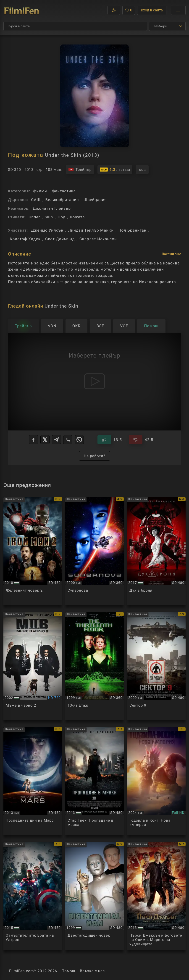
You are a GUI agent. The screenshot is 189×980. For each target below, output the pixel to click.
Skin (49, 217)
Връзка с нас (92, 971)
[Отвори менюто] (178, 10)
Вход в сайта (152, 10)
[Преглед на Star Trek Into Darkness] (94, 781)
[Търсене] (75, 26)
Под (62, 217)
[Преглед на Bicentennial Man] (94, 896)
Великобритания (62, 200)
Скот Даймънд (60, 239)
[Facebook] (34, 440)
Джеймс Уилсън (47, 230)
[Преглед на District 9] (156, 666)
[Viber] (68, 440)
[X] (45, 440)
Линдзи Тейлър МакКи (91, 230)
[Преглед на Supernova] (94, 551)
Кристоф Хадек (25, 239)
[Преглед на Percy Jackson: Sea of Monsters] (156, 896)
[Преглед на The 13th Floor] (94, 666)
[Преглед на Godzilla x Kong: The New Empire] (156, 781)
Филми (40, 191)
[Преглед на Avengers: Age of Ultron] (33, 896)
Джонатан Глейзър (52, 208)
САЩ (36, 200)
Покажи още (171, 254)
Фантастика (64, 191)
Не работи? (94, 456)
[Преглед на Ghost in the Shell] (156, 551)
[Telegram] (56, 440)
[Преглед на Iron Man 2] (33, 551)
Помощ (68, 971)
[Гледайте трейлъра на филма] (80, 170)
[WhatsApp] (79, 440)
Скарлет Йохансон (98, 239)
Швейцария (95, 200)
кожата (77, 217)
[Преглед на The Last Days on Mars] (33, 781)
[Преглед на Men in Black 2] (33, 666)
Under (34, 217)
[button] (114, 10)
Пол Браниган (132, 230)
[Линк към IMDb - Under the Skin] (115, 170)
